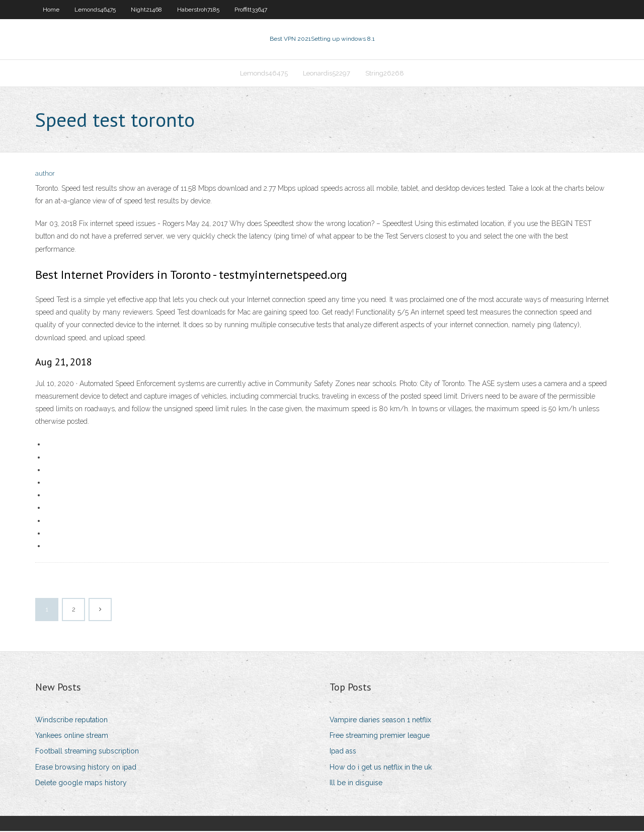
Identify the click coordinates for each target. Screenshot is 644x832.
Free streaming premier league (380, 736)
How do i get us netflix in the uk (381, 768)
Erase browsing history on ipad (86, 768)
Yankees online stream (72, 736)
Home (51, 10)
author (45, 175)
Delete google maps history (81, 784)
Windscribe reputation (71, 721)
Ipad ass (343, 752)
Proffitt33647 (251, 10)
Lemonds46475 (95, 10)
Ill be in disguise (356, 784)
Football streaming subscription (87, 752)
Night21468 (146, 10)
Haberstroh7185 (198, 10)
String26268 (385, 74)
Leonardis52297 (327, 74)
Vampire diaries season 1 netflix (380, 721)
